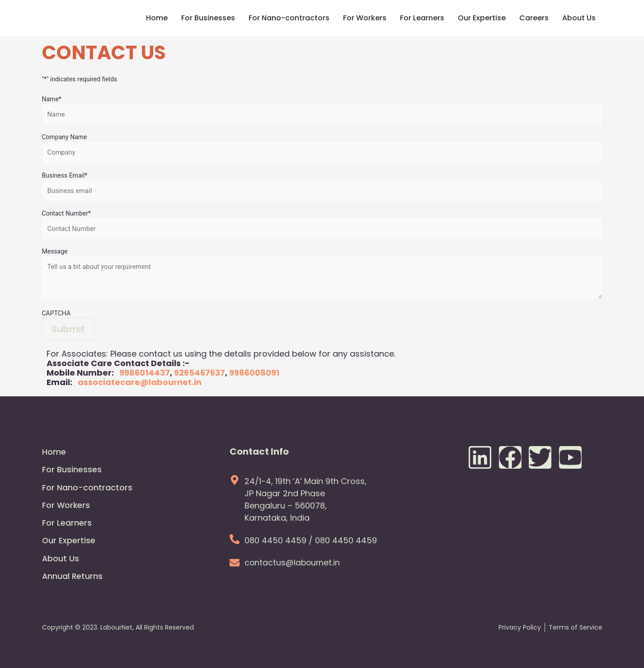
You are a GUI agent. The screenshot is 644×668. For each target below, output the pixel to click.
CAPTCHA (56, 315)
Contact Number (66, 215)
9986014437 (145, 374)
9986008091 (254, 374)
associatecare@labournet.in (140, 384)
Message (55, 253)
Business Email (65, 176)
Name (52, 99)
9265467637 (200, 374)
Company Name (65, 137)
